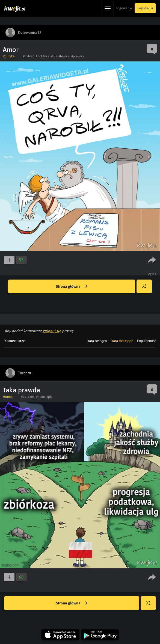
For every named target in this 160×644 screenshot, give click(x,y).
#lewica (64, 56)
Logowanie (124, 8)
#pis (54, 56)
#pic (49, 397)
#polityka (43, 56)
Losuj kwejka (146, 289)
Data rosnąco (97, 341)
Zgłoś (152, 274)
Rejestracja (145, 8)
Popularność (146, 341)
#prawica (78, 56)
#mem (40, 397)
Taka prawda (21, 390)
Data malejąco (122, 341)
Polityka (9, 56)
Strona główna (72, 287)
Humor (8, 397)
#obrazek (28, 397)
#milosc (29, 56)
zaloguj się (52, 331)
